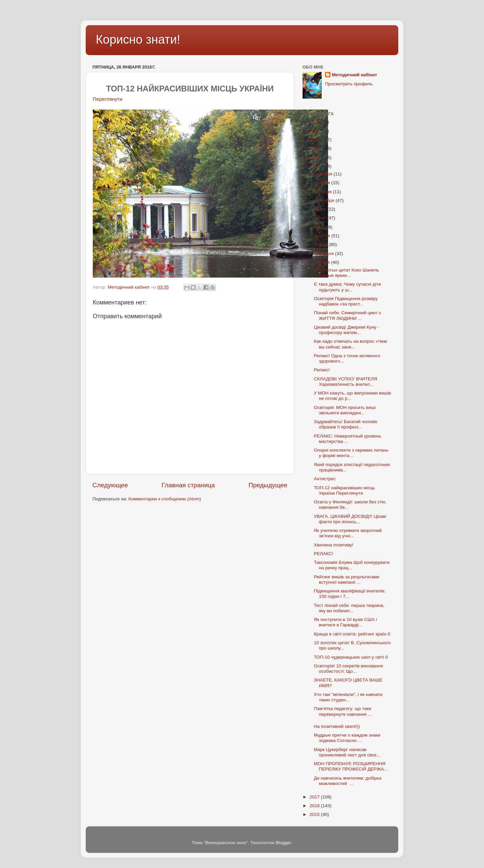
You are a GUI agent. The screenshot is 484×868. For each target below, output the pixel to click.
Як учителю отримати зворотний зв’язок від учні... (348, 533)
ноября (323, 183)
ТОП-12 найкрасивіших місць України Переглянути (345, 490)
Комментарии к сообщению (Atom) (165, 499)
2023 (315, 122)
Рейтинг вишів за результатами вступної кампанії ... (347, 580)
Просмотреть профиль (349, 84)
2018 (315, 166)
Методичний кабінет (354, 75)
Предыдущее (268, 485)
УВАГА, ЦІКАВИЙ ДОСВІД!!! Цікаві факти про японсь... (350, 519)
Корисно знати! (138, 39)
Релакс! (322, 370)
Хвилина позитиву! (334, 545)
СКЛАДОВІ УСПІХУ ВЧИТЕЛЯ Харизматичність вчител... (346, 382)
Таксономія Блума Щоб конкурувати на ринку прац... (352, 565)
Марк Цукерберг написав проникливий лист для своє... (347, 752)
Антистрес (325, 479)
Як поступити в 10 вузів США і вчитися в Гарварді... (346, 622)
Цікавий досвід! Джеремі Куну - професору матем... (347, 330)
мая (320, 227)
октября (324, 192)
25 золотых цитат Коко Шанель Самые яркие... (347, 273)
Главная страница (188, 485)
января (323, 262)
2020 (315, 148)
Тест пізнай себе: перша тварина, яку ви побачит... (349, 608)
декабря (324, 174)
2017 (315, 797)
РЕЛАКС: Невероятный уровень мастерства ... (348, 439)
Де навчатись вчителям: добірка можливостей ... (348, 781)
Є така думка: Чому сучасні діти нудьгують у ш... (347, 287)
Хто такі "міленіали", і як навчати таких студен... (348, 697)
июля (321, 209)
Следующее (110, 485)
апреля (323, 236)
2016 (315, 806)
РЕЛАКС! (324, 554)
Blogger (283, 843)
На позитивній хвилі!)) (337, 726)
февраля (325, 254)
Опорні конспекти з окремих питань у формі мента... (351, 453)
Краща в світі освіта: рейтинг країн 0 (353, 634)
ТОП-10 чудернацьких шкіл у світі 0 (352, 657)
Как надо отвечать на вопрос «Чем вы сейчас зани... (350, 344)
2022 (315, 131)
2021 (315, 140)
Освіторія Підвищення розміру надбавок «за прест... (346, 301)
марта (322, 244)
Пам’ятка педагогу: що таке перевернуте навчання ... (343, 711)
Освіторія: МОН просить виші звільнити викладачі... (345, 410)
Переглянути (108, 99)
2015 (315, 814)
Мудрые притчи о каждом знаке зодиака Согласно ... (347, 738)
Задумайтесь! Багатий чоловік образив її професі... (346, 424)
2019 (315, 157)
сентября (325, 200)
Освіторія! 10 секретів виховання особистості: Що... (348, 669)
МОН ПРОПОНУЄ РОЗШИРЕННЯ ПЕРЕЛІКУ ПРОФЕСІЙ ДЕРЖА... (351, 766)
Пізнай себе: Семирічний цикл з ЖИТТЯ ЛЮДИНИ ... (348, 315)
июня (321, 218)
